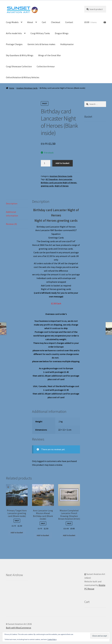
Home (12, 88)
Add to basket (63, 163)
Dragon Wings (62, 33)
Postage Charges (14, 44)
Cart (44, 22)
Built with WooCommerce (19, 628)
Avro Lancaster (65, 179)
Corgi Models (12, 22)
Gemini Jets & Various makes (41, 44)
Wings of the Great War (50, 55)
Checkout (56, 22)
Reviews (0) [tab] (11, 224)
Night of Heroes (62, 186)
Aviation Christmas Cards (27, 88)
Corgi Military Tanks (40, 33)
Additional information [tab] (12, 214)
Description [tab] (12, 203)
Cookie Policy (52, 639)
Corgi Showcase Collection (19, 66)
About (30, 22)
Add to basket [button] (17, 533)
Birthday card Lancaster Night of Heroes (59, 183)
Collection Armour (46, 66)
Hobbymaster (67, 44)
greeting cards (47, 186)
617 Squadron (52, 179)
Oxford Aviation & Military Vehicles (23, 77)
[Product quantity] (46, 163)
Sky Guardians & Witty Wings (20, 55)
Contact (69, 22)
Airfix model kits (14, 33)
